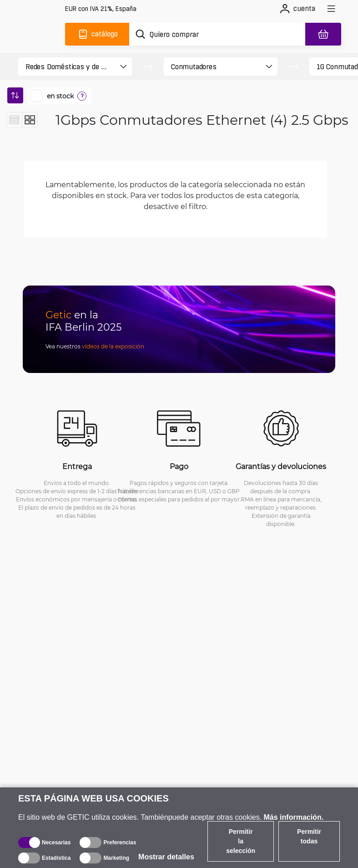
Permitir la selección (241, 841)
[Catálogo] (97, 34)
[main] (40, 34)
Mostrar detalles (166, 857)
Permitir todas (309, 836)
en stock (60, 96)
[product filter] (67, 66)
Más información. (294, 817)
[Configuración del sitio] (101, 9)
